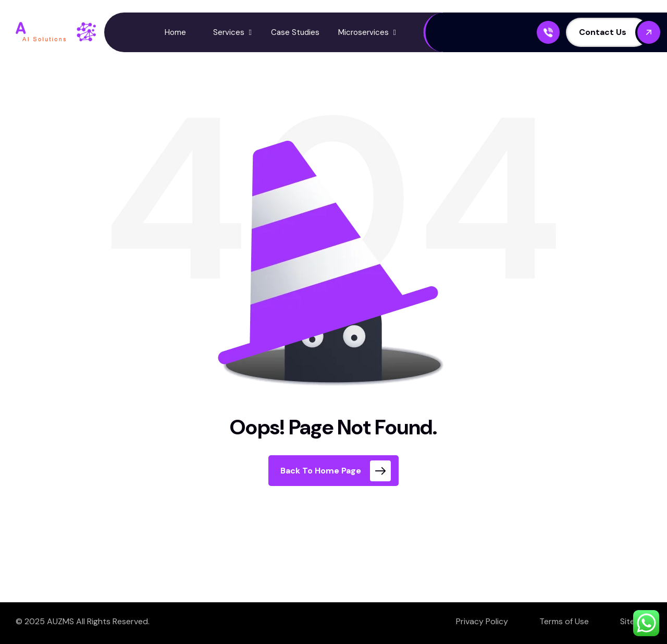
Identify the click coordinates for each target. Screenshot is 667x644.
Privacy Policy (482, 621)
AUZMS (60, 621)
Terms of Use (564, 621)
